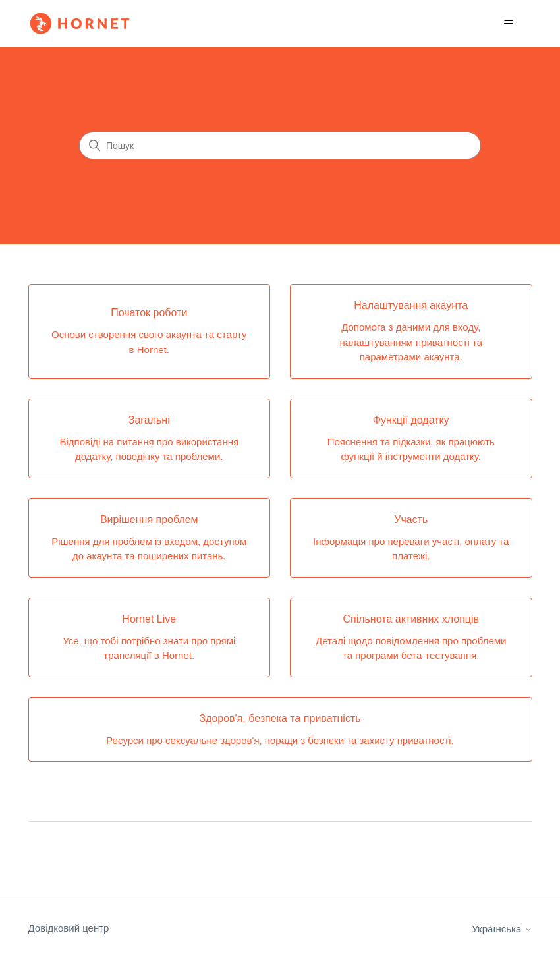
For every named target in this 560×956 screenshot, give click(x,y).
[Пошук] (280, 146)
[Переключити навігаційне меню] (509, 24)
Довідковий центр (69, 928)
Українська (502, 929)
